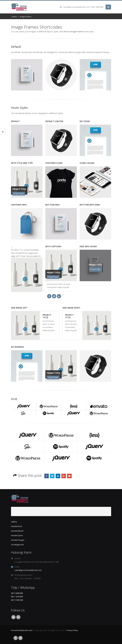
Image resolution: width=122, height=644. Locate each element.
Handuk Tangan (18, 540)
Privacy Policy (72, 630)
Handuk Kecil (16, 526)
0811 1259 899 (17, 597)
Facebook (47, 476)
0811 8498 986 (97, 7)
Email (69, 476)
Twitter (52, 476)
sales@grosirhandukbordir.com (76, 7)
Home (14, 17)
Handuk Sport (17, 535)
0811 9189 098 (17, 600)
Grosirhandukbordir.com (22, 630)
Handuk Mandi (17, 531)
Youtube (13, 617)
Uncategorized (17, 545)
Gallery (14, 522)
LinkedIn (58, 476)
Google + (64, 476)
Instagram (18, 617)
